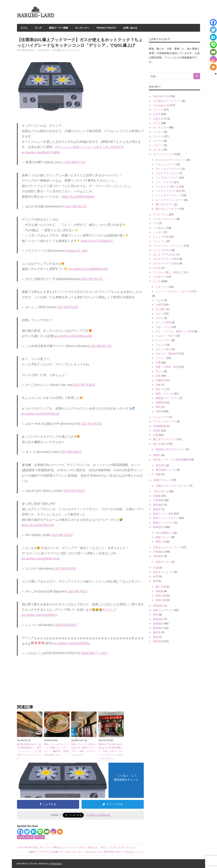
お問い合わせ (130, 28)
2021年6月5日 (77, 591)
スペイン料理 (163, 322)
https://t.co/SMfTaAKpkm (78, 196)
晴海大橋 (161, 595)
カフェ (24, 28)
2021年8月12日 (67, 307)
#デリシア (109, 610)
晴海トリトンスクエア (166, 518)
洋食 (158, 385)
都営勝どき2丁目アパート (170, 449)
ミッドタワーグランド (168, 195)
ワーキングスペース (165, 421)
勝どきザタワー (165, 204)
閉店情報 (158, 641)
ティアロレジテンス (167, 177)
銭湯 (156, 637)
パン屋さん (159, 228)
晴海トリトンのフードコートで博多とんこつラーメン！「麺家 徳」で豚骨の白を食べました (56, 749)
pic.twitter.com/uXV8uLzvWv (73, 336)
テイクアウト (161, 214)
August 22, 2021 (78, 250)
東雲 (156, 576)
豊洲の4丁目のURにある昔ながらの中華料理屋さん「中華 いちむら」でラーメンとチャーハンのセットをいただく (111, 751)
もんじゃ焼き (163, 349)
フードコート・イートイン (168, 246)
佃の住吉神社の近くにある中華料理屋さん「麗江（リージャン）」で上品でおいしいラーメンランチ (29, 751)
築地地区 (158, 619)
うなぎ (159, 300)
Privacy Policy (106, 28)
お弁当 (157, 114)
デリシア (40, 837)
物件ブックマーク (163, 610)
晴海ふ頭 (161, 541)
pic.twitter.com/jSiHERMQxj (72, 643)
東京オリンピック (163, 572)
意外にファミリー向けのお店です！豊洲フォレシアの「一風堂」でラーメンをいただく (83, 749)
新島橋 (159, 591)
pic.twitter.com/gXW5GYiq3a (41, 558)
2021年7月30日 (84, 385)
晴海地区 (158, 527)
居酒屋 (157, 496)
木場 (156, 568)
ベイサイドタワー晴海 (168, 191)
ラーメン (161, 358)
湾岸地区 (158, 606)
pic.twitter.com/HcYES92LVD (40, 414)
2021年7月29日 (92, 424)
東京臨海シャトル (166, 470)
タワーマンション (163, 154)
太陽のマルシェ (162, 480)
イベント (158, 110)
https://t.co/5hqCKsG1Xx (38, 525)
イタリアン (162, 287)
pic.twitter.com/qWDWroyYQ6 (88, 269)
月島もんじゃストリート (167, 547)
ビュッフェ (159, 241)
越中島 (157, 632)
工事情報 (158, 500)
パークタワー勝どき (167, 186)
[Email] (47, 832)
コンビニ (158, 132)
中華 (158, 362)
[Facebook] (20, 832)
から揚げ (161, 309)
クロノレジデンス (166, 164)
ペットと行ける (162, 250)
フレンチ (161, 345)
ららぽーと (159, 277)
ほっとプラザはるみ (165, 254)
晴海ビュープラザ (163, 522)
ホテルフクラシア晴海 (166, 259)
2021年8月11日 (75, 162)
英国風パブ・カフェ (167, 398)
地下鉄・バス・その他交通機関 (171, 459)
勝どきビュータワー (167, 209)
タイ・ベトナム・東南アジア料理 (175, 331)
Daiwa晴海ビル (164, 533)
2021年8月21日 (76, 206)
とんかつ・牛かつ (166, 336)
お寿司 (159, 305)
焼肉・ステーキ (165, 393)
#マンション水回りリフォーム (76, 147)
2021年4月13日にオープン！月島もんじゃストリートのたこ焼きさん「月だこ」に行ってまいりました (77, 847)
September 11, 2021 (94, 653)
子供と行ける (161, 491)
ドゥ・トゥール (165, 182)
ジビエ (159, 318)
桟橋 (158, 474)
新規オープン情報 (58, 28)
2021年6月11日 (101, 346)
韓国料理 (161, 402)
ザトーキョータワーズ (168, 169)
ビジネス (158, 232)
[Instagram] (53, 832)
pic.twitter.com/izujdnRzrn (39, 615)
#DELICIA (117, 147)
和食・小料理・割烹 (167, 367)
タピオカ (158, 150)
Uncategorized (161, 105)
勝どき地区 (159, 444)
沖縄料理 (161, 380)
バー (156, 223)
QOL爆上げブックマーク (66, 50)
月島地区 (158, 552)
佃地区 (157, 430)
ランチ (38, 28)
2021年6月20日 (74, 491)
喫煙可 (157, 455)
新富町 (157, 509)
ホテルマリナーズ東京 (166, 263)
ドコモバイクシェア (165, 219)
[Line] (40, 832)
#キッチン (104, 147)
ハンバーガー (163, 340)
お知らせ (158, 119)
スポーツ (158, 145)
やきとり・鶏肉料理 (167, 353)
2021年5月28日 (66, 625)
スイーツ (158, 136)
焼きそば (161, 389)
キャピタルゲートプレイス (171, 160)
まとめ (157, 268)
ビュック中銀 (161, 237)
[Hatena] (33, 832)
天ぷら (159, 371)
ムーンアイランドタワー (170, 200)
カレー (159, 313)
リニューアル (161, 417)
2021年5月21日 (92, 279)
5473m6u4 (43, 50)
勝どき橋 (161, 587)
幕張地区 (158, 505)
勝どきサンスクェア (165, 439)
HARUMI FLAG (161, 96)
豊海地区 (158, 628)
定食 (158, 376)
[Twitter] (27, 832)
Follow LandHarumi (98, 815)
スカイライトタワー (167, 173)
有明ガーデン (163, 562)
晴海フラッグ (163, 537)
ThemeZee (56, 864)
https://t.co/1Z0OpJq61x (97, 241)
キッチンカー (82, 28)
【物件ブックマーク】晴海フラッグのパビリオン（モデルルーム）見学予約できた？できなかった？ (85, 852)
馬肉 (158, 407)
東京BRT (160, 465)
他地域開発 (159, 426)
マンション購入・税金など (168, 272)
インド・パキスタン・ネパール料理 (176, 291)
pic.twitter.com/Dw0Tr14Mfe (41, 152)
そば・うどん (163, 327)
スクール (158, 141)
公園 (156, 435)
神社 (156, 614)
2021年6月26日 (71, 452)
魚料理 (159, 411)
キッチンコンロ (25, 837)
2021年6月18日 (65, 568)
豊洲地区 (158, 623)
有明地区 (158, 556)
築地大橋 (161, 600)
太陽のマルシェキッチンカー (172, 486)
